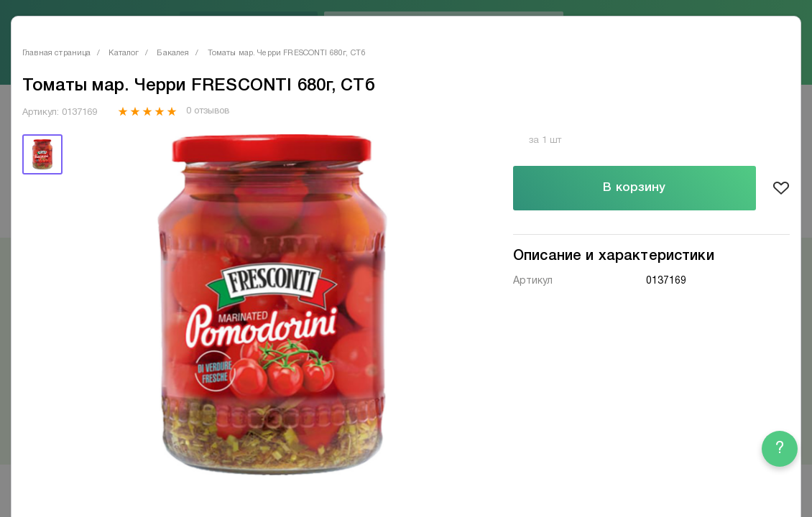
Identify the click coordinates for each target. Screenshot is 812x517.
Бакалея (173, 53)
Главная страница (56, 53)
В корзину (634, 188)
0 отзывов (207, 111)
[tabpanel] (272, 305)
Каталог (124, 53)
